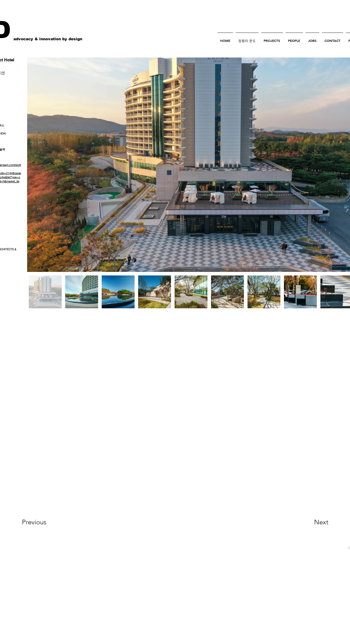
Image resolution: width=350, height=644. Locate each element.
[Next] (310, 522)
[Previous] (42, 522)
